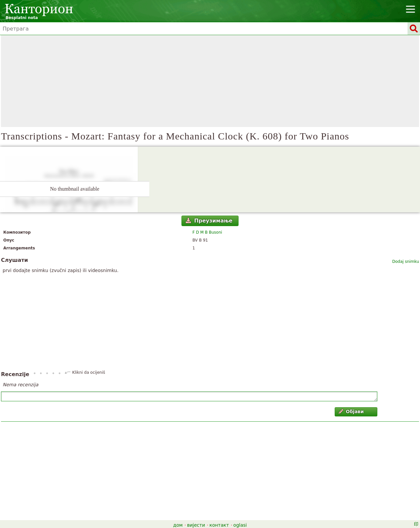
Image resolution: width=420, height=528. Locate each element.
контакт (219, 525)
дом (178, 525)
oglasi (240, 525)
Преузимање (209, 221)
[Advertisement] (210, 81)
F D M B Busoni (207, 232)
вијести (196, 525)
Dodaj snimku (406, 262)
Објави (351, 412)
